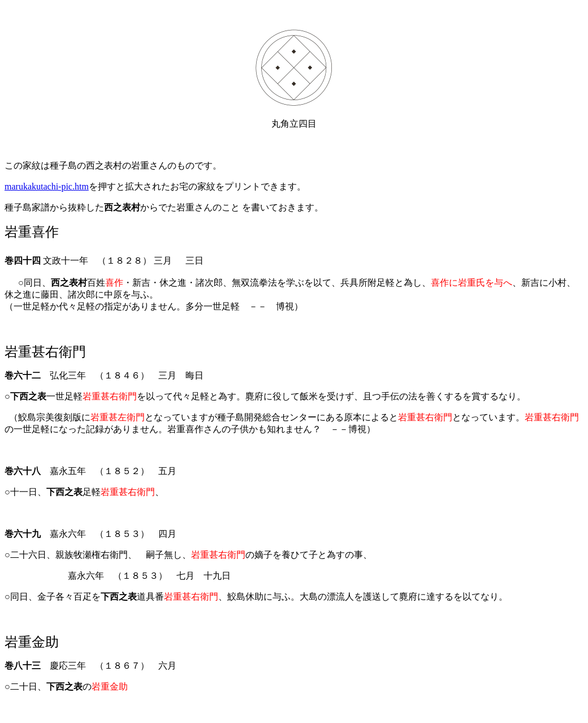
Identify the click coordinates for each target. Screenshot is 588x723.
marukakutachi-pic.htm (47, 186)
